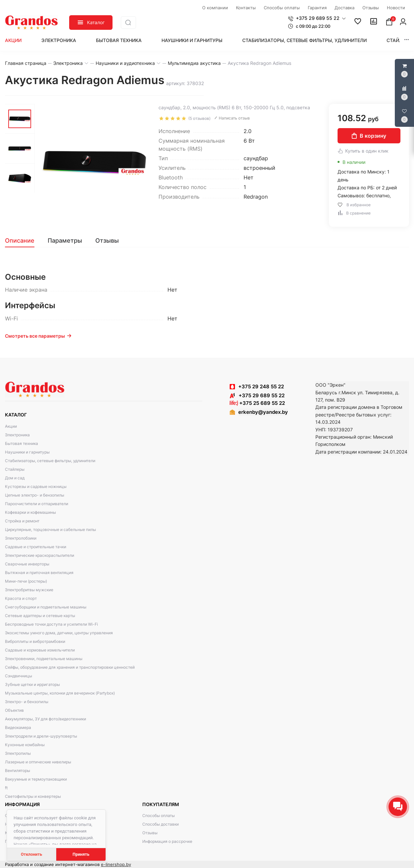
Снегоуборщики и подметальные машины (46, 607)
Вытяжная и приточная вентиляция (39, 573)
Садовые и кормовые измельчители (40, 650)
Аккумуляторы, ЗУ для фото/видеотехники (46, 719)
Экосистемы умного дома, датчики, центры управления (59, 633)
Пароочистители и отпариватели (37, 504)
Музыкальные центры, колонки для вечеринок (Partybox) (60, 693)
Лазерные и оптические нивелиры (38, 762)
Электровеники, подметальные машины (44, 659)
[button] (317, 18)
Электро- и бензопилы (27, 702)
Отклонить (31, 854)
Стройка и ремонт (22, 521)
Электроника (59, 40)
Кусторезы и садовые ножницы (36, 486)
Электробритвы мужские (29, 590)
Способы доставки (161, 824)
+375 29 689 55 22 (257, 395)
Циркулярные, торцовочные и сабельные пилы (50, 530)
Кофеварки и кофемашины (30, 512)
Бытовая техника (119, 40)
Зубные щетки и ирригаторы (32, 684)
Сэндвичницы (19, 676)
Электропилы (18, 753)
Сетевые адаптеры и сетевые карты (40, 616)
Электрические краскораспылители (40, 555)
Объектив (14, 710)
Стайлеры (399, 40)
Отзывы (150, 833)
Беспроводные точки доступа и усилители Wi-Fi (51, 624)
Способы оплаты (159, 816)
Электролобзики (21, 538)
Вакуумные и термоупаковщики (36, 779)
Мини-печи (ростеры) (26, 581)
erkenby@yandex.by (263, 412)
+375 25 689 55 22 (257, 403)
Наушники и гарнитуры (192, 40)
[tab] (23, 241)
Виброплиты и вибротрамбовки (35, 641)
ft (6, 788)
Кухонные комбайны (25, 745)
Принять (81, 854)
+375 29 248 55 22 (261, 386)
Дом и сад (15, 478)
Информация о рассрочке (167, 841)
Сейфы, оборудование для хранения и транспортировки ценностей (70, 667)
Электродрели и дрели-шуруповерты (41, 736)
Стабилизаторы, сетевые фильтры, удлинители (304, 40)
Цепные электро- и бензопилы (35, 495)
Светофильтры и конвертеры (33, 796)
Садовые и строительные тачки (36, 547)
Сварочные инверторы (27, 564)
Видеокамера (18, 727)
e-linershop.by (116, 864)
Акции (13, 40)
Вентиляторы (18, 771)
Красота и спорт (21, 598)
